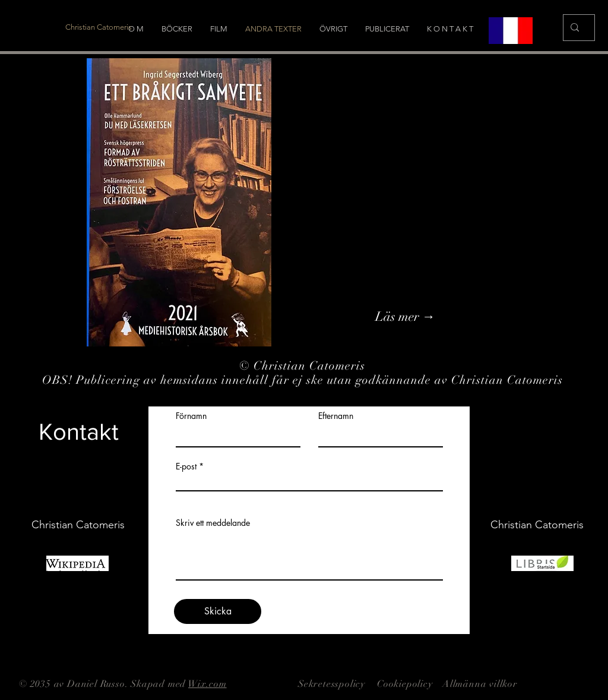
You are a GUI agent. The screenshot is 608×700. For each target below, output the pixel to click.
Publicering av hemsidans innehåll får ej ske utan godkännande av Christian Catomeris (321, 380)
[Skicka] (218, 611)
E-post (186, 466)
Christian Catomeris (311, 366)
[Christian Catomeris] (99, 27)
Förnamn (191, 416)
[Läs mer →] (440, 317)
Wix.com (208, 684)
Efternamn (336, 416)
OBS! (59, 380)
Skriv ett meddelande (213, 523)
